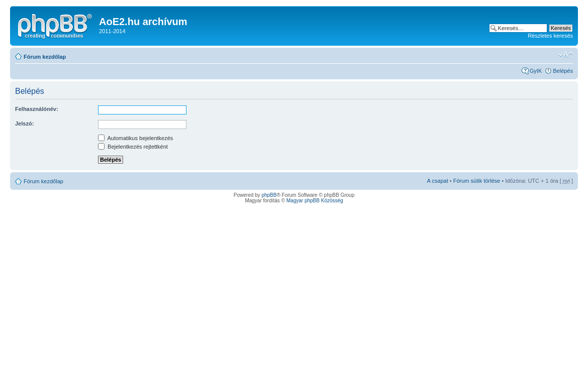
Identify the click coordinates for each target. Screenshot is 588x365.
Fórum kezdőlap (45, 57)
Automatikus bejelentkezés (135, 138)
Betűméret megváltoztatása (566, 55)
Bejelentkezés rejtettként (133, 147)
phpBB (269, 195)
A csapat (438, 181)
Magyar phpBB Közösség (315, 201)
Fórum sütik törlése (477, 181)
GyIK (536, 71)
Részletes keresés (550, 36)
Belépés (563, 71)
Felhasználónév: (37, 109)
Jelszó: (24, 124)
